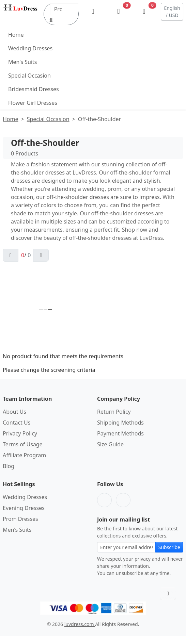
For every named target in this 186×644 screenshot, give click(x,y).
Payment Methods (120, 433)
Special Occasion (29, 76)
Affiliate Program (24, 455)
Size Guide (110, 444)
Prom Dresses (20, 519)
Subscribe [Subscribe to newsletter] (169, 547)
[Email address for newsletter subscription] (126, 547)
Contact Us (17, 423)
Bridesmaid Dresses (34, 89)
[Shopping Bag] (144, 12)
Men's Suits (22, 62)
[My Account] (93, 12)
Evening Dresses (24, 508)
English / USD (172, 12)
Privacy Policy (20, 433)
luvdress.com (80, 624)
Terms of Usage (23, 444)
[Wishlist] (118, 12)
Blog (9, 466)
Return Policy (114, 412)
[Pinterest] (123, 500)
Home (16, 35)
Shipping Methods (120, 423)
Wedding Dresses (30, 48)
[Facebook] (104, 500)
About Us (14, 412)
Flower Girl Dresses (33, 103)
